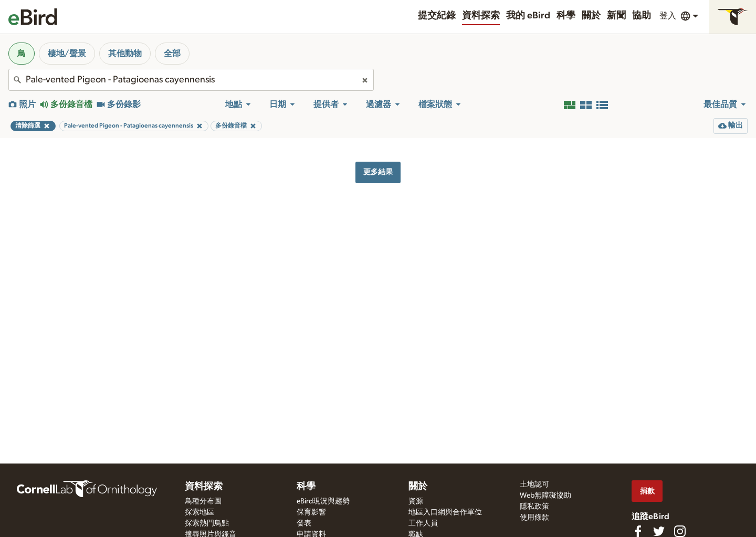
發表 (304, 523)
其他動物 (125, 54)
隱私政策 (534, 507)
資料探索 (481, 16)
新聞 (616, 16)
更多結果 (378, 172)
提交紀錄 (437, 16)
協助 (642, 16)
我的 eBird (528, 16)
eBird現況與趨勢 (323, 501)
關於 (591, 16)
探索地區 (199, 512)
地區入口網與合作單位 (445, 512)
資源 (416, 501)
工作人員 (423, 523)
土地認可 (534, 485)
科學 (566, 16)
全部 (172, 54)
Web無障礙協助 (545, 496)
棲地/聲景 (67, 54)
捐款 (647, 491)
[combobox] (191, 80)
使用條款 (534, 518)
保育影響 (311, 512)
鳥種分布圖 (203, 501)
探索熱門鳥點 (207, 523)
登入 (668, 16)
